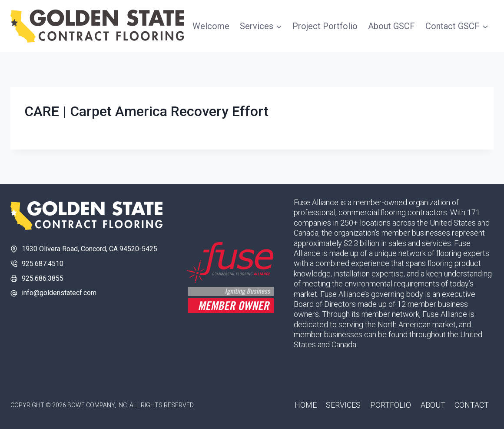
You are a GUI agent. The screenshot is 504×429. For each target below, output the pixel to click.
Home (306, 405)
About (433, 405)
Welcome (211, 26)
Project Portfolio (325, 26)
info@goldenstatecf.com (59, 293)
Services (343, 405)
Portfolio (391, 405)
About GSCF (391, 26)
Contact (472, 405)
